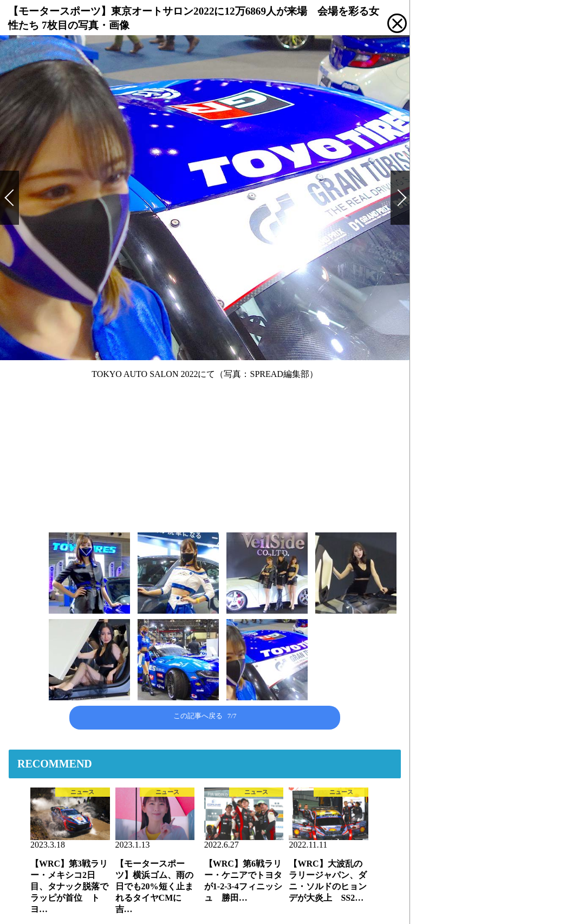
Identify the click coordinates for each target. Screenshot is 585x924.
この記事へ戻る (205, 716)
